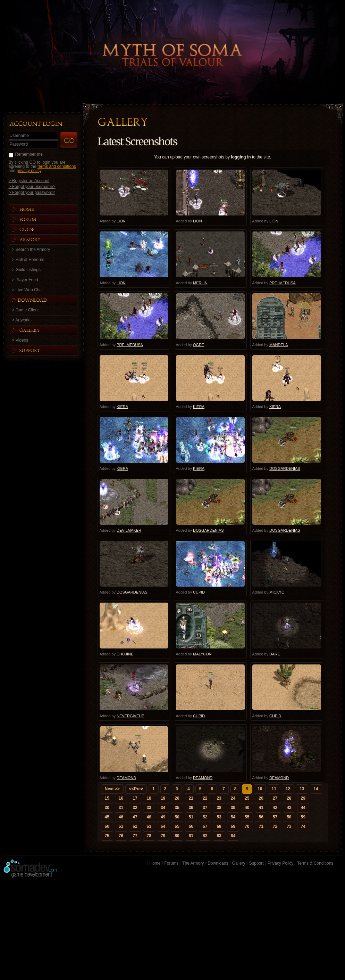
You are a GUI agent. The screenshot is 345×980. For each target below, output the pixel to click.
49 (163, 817)
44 (303, 808)
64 (163, 826)
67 (205, 826)
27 (275, 798)
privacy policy (29, 171)
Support (256, 863)
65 (177, 826)
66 (191, 826)
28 (289, 798)
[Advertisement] (173, 931)
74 (303, 826)
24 (233, 798)
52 (205, 817)
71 (261, 826)
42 (275, 808)
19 (163, 798)
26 (261, 798)
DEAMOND (126, 778)
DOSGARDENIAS (285, 468)
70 (247, 826)
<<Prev (136, 789)
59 (303, 817)
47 (135, 817)
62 (135, 826)
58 (289, 817)
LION (121, 221)
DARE (275, 654)
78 (149, 836)
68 (219, 826)
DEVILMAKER (129, 530)
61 (121, 826)
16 (121, 798)
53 (219, 817)
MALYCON (202, 654)
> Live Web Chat (28, 290)
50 (177, 817)
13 (302, 789)
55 (247, 817)
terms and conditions (57, 166)
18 (149, 798)
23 (219, 798)
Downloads (218, 863)
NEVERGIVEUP (130, 716)
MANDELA (279, 345)
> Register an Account (29, 181)
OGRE (199, 345)
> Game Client (26, 310)
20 (177, 798)
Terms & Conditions (315, 863)
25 (247, 798)
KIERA (122, 407)
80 (177, 836)
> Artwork (21, 320)
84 (233, 836)
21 (191, 798)
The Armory (193, 863)
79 (163, 836)
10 (260, 789)
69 (233, 826)
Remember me (29, 154)
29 (303, 798)
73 (289, 826)
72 (275, 826)
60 (107, 826)
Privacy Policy (281, 863)
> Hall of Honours (28, 260)
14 (316, 789)
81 (191, 836)
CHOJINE (125, 654)
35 (177, 808)
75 (107, 836)
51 (191, 817)
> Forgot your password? (32, 192)
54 (233, 817)
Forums (172, 863)
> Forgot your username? (32, 186)
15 (107, 798)
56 (261, 817)
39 (233, 808)
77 (135, 836)
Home (155, 863)
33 (149, 808)
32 (135, 808)
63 (149, 826)
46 (121, 817)
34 (163, 808)
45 (107, 817)
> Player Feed (25, 280)
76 (121, 836)
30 (107, 808)
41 (261, 808)
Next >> (112, 789)
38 (219, 808)
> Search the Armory (31, 250)
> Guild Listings (26, 270)
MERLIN (200, 283)
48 (149, 817)
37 (205, 808)
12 (288, 789)
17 (135, 798)
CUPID (199, 592)
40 (247, 808)
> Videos (20, 340)
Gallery (239, 863)
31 (121, 808)
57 (275, 817)
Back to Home (172, 43)
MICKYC (277, 592)
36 (191, 808)
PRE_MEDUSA (283, 283)
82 (205, 836)
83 (219, 836)
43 (289, 808)
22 (205, 798)
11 (274, 789)
